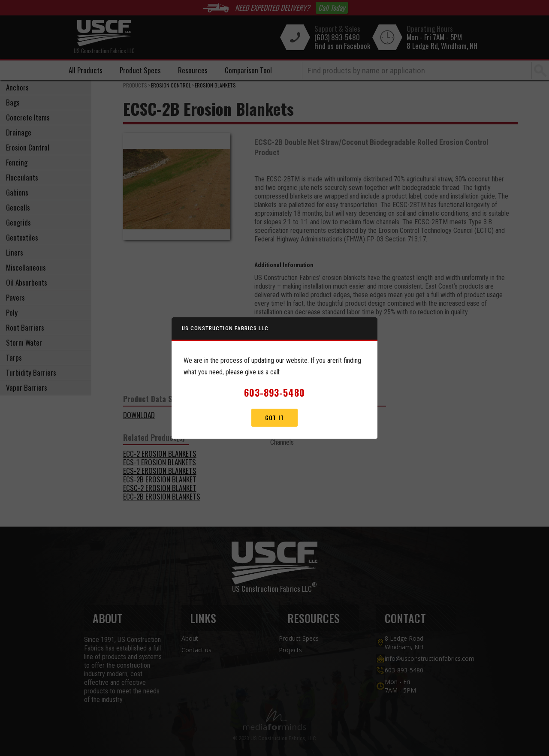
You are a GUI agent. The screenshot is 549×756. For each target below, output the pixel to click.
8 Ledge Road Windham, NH (404, 643)
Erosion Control (171, 85)
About (190, 638)
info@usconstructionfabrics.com (421, 658)
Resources (193, 70)
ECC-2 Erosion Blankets (160, 453)
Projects (290, 650)
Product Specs (140, 70)
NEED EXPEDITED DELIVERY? (272, 8)
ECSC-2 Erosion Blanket (160, 488)
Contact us (196, 650)
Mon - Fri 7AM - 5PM (434, 37)
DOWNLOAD (139, 415)
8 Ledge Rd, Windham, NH (442, 46)
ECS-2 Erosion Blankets (160, 471)
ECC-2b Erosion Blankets (162, 496)
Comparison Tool (248, 70)
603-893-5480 (404, 670)
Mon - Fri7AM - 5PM (400, 686)
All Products (86, 70)
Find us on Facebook (342, 46)
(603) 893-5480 (337, 37)
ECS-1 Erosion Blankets (160, 462)
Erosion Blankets (215, 85)
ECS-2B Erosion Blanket (160, 479)
